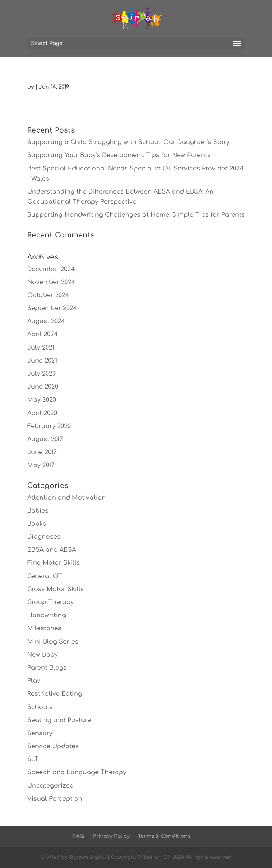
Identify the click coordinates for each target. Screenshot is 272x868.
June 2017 (42, 452)
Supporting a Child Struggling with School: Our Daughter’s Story (128, 142)
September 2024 (52, 308)
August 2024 (46, 321)
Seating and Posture (59, 720)
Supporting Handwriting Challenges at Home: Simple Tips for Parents (136, 215)
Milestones (44, 628)
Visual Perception (55, 799)
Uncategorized (50, 786)
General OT (45, 576)
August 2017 (45, 439)
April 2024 (42, 334)
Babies (38, 511)
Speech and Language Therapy (77, 772)
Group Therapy (50, 602)
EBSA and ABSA (52, 550)
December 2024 (51, 269)
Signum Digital (87, 857)
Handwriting (47, 615)
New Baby (42, 655)
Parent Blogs (47, 668)
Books (37, 524)
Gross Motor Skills (56, 589)
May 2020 (42, 400)
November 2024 (51, 282)
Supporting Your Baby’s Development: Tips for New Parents (119, 155)
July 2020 (41, 374)
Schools (40, 707)
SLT (33, 759)
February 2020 (49, 426)
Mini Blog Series (53, 642)
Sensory (40, 733)
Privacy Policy (111, 836)
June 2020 (43, 387)
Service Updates (53, 746)
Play (34, 681)
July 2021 (41, 348)
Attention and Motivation (67, 498)
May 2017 (41, 465)
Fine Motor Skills (53, 563)
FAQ (79, 836)
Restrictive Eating (55, 694)
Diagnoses (44, 537)
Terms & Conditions (164, 836)
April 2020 (42, 413)
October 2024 (48, 295)
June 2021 (42, 361)
